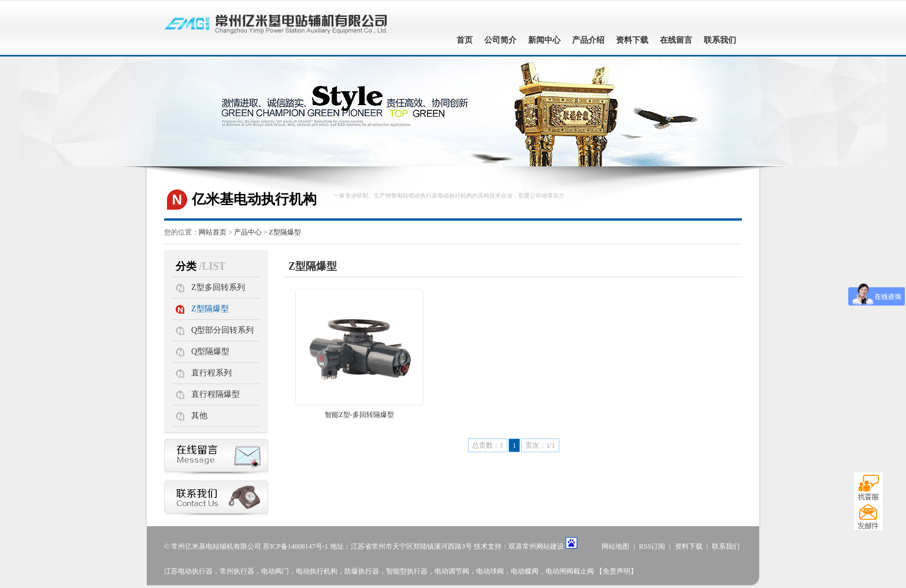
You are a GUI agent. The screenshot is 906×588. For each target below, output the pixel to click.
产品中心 (248, 232)
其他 (199, 416)
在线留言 (676, 40)
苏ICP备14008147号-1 (296, 546)
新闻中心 (544, 40)
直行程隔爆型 (216, 394)
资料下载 (632, 40)
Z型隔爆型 (285, 232)
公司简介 (500, 40)
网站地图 (615, 546)
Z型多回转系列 (218, 287)
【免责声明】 (617, 571)
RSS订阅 (652, 546)
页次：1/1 (540, 445)
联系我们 (720, 40)
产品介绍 (588, 40)
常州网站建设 (543, 546)
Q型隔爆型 (210, 351)
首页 (465, 40)
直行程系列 (211, 373)
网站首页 (213, 232)
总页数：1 (488, 445)
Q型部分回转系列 (222, 330)
